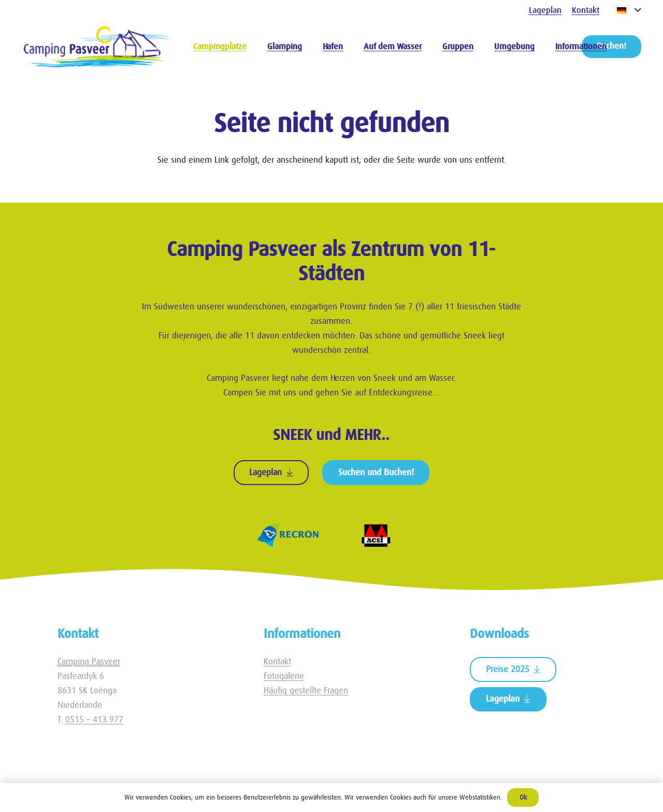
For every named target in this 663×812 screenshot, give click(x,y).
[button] (629, 10)
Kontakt (277, 661)
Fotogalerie (284, 676)
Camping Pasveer (89, 661)
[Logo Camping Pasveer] (97, 47)
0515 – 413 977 (94, 720)
